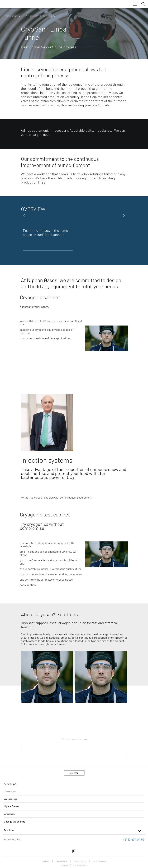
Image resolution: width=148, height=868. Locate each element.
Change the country (15, 822)
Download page (10, 799)
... (23, 16)
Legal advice (61, 861)
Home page (11, 16)
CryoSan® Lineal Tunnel (42, 16)
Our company (9, 814)
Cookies (45, 861)
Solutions (73, 831)
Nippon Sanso (11, 806)
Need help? (10, 784)
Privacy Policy (80, 861)
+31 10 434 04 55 (134, 839)
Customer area (10, 791)
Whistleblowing (100, 861)
